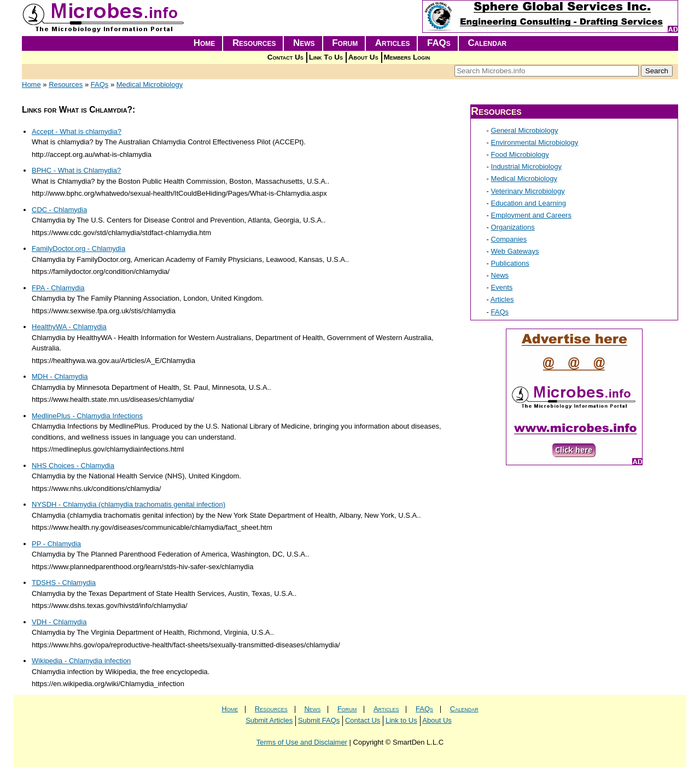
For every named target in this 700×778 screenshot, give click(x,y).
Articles (393, 43)
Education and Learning (529, 203)
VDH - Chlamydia (59, 622)
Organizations (513, 227)
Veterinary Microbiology (528, 191)
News (304, 43)
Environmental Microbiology (535, 142)
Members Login (407, 57)
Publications (510, 263)
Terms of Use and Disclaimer (302, 742)
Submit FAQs (319, 720)
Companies (509, 239)
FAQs (439, 43)
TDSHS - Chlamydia (64, 583)
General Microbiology (525, 130)
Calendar (487, 43)
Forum (345, 43)
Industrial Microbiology (526, 166)
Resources (254, 43)
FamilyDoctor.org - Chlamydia (78, 248)
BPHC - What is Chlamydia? (76, 170)
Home (205, 43)
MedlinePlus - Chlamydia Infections (87, 416)
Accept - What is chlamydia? (77, 131)
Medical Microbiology (150, 84)
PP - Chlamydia (56, 544)
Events (502, 287)
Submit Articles (269, 720)
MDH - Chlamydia (60, 376)
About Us (363, 57)
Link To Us (326, 57)
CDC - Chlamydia (59, 210)
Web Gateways (515, 251)
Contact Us (285, 57)
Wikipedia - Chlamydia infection (81, 661)
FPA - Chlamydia (58, 288)
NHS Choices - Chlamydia (73, 466)
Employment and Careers (531, 215)
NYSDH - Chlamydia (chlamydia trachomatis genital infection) (129, 504)
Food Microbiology (520, 154)
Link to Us (401, 720)
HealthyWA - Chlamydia (69, 327)
